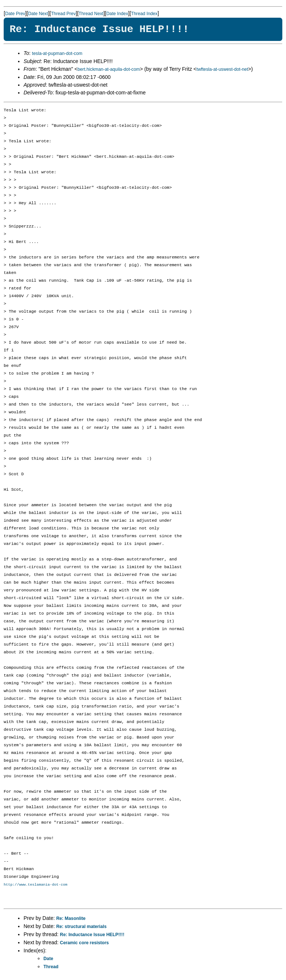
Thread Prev (63, 14)
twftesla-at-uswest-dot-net (222, 69)
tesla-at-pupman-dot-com (57, 53)
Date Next (38, 14)
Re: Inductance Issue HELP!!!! (92, 935)
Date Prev (15, 14)
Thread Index (144, 14)
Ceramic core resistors (84, 943)
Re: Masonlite (71, 919)
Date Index (117, 14)
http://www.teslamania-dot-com (36, 885)
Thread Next (91, 14)
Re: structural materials (82, 927)
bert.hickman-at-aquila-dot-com (109, 69)
